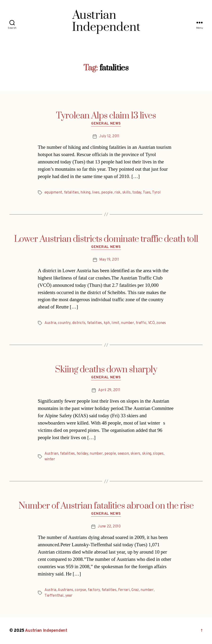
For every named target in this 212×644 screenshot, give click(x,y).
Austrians (65, 590)
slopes (158, 454)
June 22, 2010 (109, 527)
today (137, 193)
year (69, 596)
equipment (53, 193)
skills (126, 193)
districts (79, 323)
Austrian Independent (46, 631)
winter (50, 459)
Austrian (51, 454)
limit (115, 323)
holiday (82, 454)
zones (161, 323)
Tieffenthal (54, 596)
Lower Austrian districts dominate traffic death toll (106, 239)
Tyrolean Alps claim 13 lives (106, 116)
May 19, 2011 (109, 260)
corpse (80, 590)
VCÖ (151, 323)
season (123, 454)
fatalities (71, 193)
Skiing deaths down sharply (106, 370)
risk (117, 193)
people (107, 193)
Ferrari (124, 590)
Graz (135, 590)
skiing (147, 454)
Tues (147, 193)
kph (107, 323)
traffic (141, 323)
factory (94, 590)
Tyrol (156, 193)
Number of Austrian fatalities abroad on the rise (106, 506)
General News (106, 124)
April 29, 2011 (109, 390)
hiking (85, 193)
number (127, 323)
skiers (135, 454)
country (64, 323)
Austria (50, 323)
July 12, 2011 (109, 136)
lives (96, 193)
